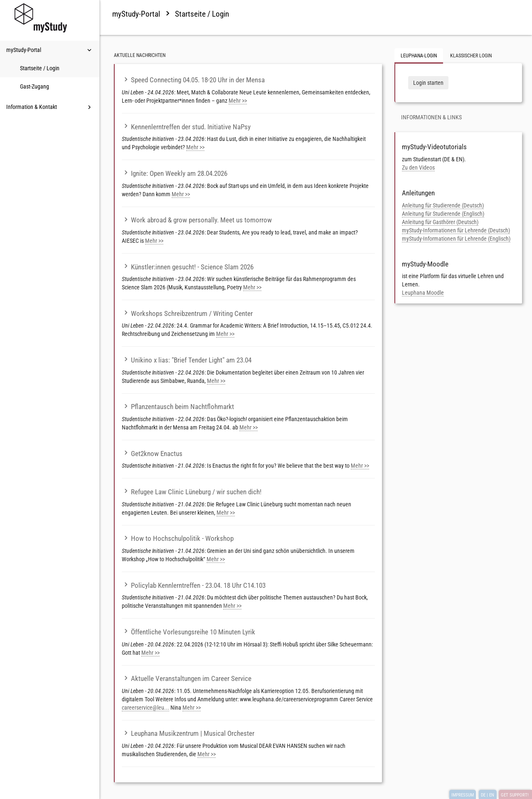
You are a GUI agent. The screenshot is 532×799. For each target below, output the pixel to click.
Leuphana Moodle (423, 293)
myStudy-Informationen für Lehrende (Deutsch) (456, 230)
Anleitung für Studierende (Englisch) (443, 214)
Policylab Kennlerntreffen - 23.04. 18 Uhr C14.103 (194, 585)
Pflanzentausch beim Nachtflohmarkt (178, 407)
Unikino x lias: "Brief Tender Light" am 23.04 (187, 360)
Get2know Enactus (152, 454)
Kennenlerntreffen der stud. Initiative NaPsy (186, 127)
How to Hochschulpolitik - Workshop (178, 538)
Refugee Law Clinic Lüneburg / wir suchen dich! (192, 492)
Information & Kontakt (50, 107)
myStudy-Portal (50, 50)
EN (492, 795)
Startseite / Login (40, 68)
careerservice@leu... (145, 708)
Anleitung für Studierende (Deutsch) (443, 205)
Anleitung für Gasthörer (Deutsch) (440, 222)
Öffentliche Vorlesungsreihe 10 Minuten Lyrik (188, 632)
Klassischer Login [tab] (471, 56)
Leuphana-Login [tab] (419, 56)
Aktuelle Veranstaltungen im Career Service (187, 678)
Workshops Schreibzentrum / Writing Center (187, 313)
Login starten (428, 83)
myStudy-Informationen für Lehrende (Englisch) (456, 239)
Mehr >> (238, 101)
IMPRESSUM (463, 795)
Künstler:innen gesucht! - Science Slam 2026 (188, 267)
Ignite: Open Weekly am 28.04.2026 (175, 173)
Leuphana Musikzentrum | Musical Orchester (188, 733)
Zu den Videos (418, 168)
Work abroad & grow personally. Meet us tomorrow (197, 220)
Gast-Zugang (34, 86)
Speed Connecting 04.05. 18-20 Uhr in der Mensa (193, 80)
